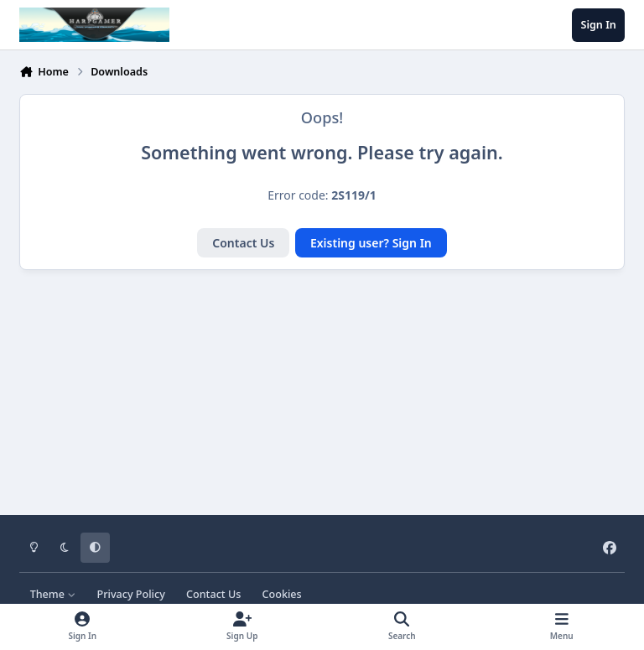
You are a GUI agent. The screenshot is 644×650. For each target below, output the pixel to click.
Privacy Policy (130, 594)
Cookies (282, 594)
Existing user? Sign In (371, 243)
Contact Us (243, 243)
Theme (53, 594)
